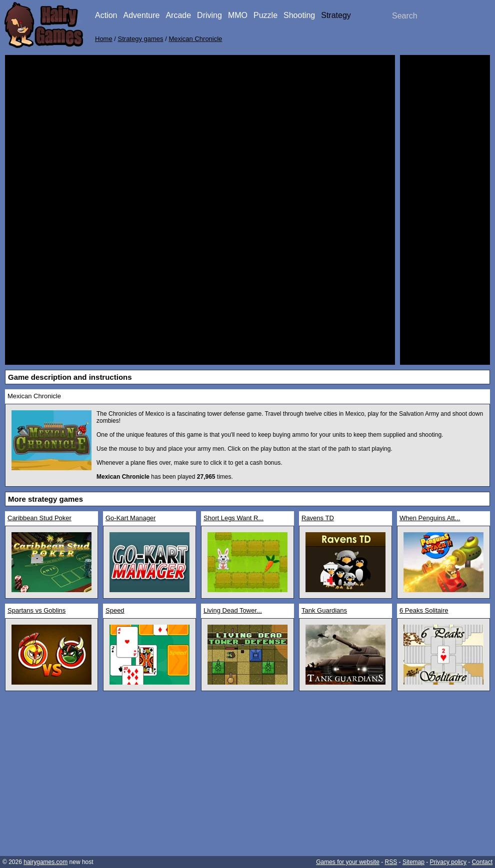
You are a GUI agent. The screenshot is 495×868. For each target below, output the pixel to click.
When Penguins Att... (430, 518)
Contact (482, 862)
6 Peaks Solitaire (424, 610)
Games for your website (348, 862)
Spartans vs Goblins (36, 610)
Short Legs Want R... (233, 518)
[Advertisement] (445, 210)
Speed (115, 610)
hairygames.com (45, 862)
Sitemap (413, 862)
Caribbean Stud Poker (39, 518)
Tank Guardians (324, 610)
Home (104, 39)
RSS (391, 862)
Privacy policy (448, 862)
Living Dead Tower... (233, 610)
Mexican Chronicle (195, 39)
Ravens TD (318, 518)
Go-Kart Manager (130, 518)
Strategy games (141, 39)
